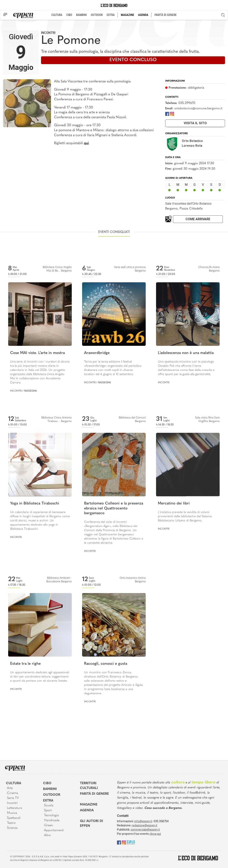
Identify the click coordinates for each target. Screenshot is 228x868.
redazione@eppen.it (144, 825)
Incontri (48, 33)
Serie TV (13, 798)
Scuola (49, 805)
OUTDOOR (97, 15)
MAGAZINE (127, 15)
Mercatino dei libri (174, 504)
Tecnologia (51, 815)
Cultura (14, 783)
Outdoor (52, 795)
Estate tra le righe (25, 664)
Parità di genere (94, 794)
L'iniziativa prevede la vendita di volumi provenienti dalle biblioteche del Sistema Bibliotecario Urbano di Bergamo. (185, 517)
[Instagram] (172, 114)
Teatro (11, 823)
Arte (10, 788)
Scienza (12, 828)
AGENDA (143, 15)
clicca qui (155, 834)
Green (49, 825)
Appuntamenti (54, 830)
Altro (47, 835)
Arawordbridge (97, 353)
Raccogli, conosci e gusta (106, 664)
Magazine (89, 805)
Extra (48, 801)
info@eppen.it (143, 821)
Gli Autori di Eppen (91, 824)
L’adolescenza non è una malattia (186, 353)
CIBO (69, 15)
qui (86, 143)
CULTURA (57, 15)
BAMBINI (81, 15)
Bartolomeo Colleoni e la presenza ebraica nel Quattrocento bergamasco (114, 508)
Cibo (47, 783)
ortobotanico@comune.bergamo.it (198, 108)
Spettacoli (14, 818)
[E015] (131, 842)
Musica (12, 813)
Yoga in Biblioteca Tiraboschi (35, 504)
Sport (48, 810)
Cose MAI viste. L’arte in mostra (37, 353)
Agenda (87, 810)
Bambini (50, 789)
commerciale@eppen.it (145, 830)
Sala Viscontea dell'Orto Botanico (188, 204)
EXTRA (111, 15)
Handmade (52, 820)
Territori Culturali (89, 786)
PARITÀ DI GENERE (166, 15)
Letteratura (15, 808)
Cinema (13, 793)
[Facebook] (167, 114)
